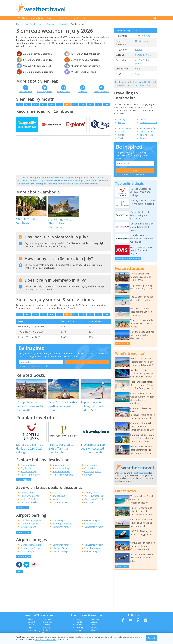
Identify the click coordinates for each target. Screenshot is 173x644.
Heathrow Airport (62, 556)
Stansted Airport (29, 528)
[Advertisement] (113, 8)
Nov (99, 104)
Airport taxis (124, 128)
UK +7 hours (141, 41)
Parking (79, 627)
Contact (31, 622)
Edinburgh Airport (62, 532)
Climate (79, 630)
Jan (20, 104)
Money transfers (148, 128)
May (51, 104)
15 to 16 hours (143, 36)
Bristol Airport (28, 532)
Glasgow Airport (93, 528)
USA (93, 630)
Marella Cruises (60, 507)
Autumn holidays (61, 476)
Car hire (122, 132)
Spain (93, 625)
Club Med (89, 507)
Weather (22, 18)
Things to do (146, 135)
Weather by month (45, 92)
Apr (43, 104)
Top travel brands (30, 501)
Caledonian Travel (94, 504)
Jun (59, 104)
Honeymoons (91, 470)
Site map (32, 630)
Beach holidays (28, 470)
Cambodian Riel (143, 55)
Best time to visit (26, 92)
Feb (28, 104)
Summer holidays (61, 473)
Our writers (48, 622)
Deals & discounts (102, 92)
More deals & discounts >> (128, 259)
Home (19, 24)
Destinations (37, 18)
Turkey (94, 627)
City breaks (26, 473)
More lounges (24, 561)
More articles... (123, 343)
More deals (22, 512)
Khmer (139, 50)
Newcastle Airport (94, 532)
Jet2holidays (59, 501)
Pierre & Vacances (94, 501)
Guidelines (48, 625)
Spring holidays (60, 470)
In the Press (44, 631)
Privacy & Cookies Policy (46, 640)
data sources (91, 188)
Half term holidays (30, 479)
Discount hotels (29, 507)
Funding (47, 627)
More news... (122, 566)
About (31, 619)
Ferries (121, 138)
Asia (26, 24)
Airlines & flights (29, 504)
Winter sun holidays (63, 479)
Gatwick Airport (93, 525)
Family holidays (28, 476)
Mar (35, 104)
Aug (75, 104)
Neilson (56, 504)
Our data (47, 619)
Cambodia (51, 24)
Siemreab (63, 24)
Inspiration (61, 18)
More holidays (24, 485)
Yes (137, 74)
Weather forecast (64, 92)
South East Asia (37, 24)
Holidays (122, 119)
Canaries (95, 619)
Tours (143, 138)
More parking (24, 537)
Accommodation (148, 122)
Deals (49, 18)
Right (138, 69)
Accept (152, 638)
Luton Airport (60, 525)
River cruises (146, 132)
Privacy (31, 625)
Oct (91, 104)
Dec (107, 104)
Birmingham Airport (63, 528)
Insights (75, 18)
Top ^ (19, 576)
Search (85, 18)
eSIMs (121, 135)
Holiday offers (28, 497)
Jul (67, 104)
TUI (54, 497)
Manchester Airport (31, 525)
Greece (94, 622)
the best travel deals (140, 473)
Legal (30, 627)
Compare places (93, 476)
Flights (121, 122)
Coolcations (90, 473)
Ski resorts (90, 479)
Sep (83, 104)
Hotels (143, 119)
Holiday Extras (92, 497)
